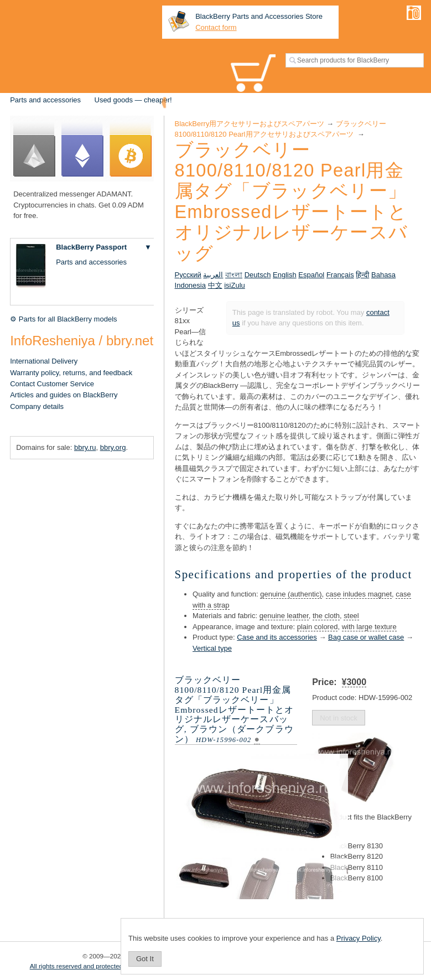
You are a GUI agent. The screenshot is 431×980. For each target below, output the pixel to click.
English (285, 275)
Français (340, 275)
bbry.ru (85, 447)
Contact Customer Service (52, 384)
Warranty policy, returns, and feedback (71, 373)
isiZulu (235, 285)
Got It (145, 959)
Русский (188, 275)
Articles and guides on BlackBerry (64, 395)
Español (311, 275)
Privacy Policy (359, 938)
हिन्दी (362, 275)
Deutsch (258, 275)
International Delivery (44, 361)
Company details (37, 406)
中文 (215, 285)
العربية (213, 275)
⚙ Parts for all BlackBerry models (63, 319)
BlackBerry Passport (91, 247)
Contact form (216, 27)
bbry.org (113, 447)
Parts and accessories (45, 100)
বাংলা (234, 275)
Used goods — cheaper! (133, 100)
